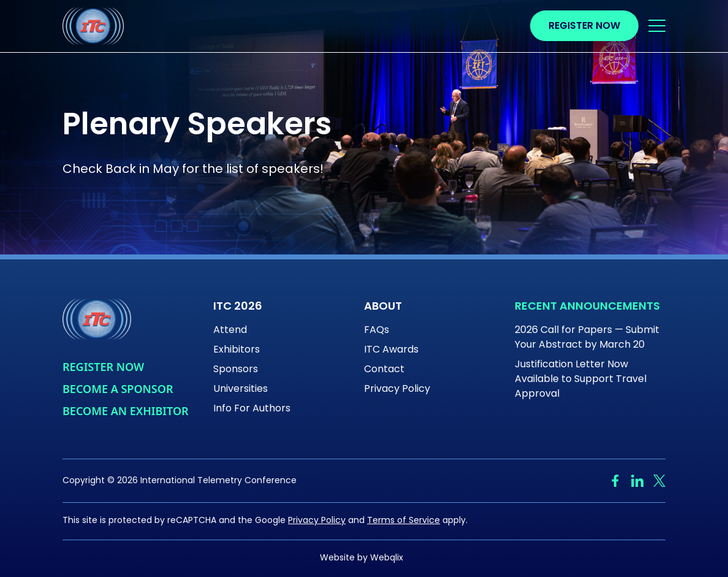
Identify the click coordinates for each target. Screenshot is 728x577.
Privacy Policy (397, 389)
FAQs (377, 331)
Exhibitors (237, 350)
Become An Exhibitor (126, 411)
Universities (241, 389)
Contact (384, 370)
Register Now (584, 26)
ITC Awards (391, 350)
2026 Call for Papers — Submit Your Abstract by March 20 (587, 338)
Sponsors (236, 370)
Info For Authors (252, 409)
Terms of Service (404, 521)
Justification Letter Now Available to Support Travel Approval (581, 380)
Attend (230, 331)
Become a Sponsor (118, 389)
